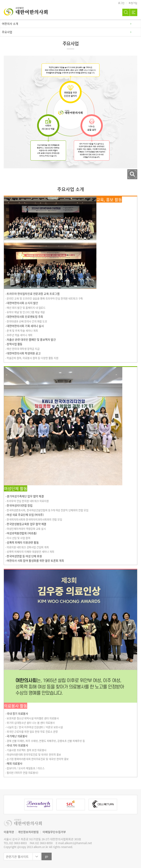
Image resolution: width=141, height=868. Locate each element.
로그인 (121, 3)
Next (127, 805)
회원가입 (133, 3)
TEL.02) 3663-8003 (15, 843)
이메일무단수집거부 (54, 832)
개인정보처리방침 (28, 832)
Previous (14, 805)
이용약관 (9, 832)
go (47, 856)
